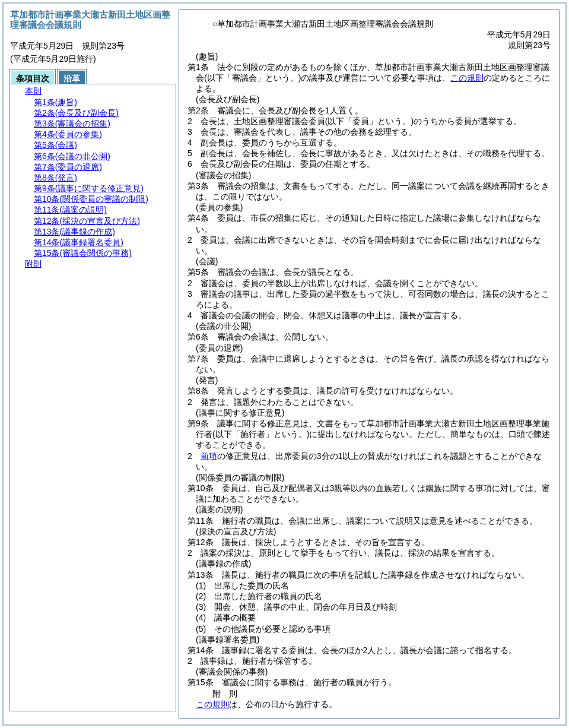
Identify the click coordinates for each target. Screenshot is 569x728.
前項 (209, 456)
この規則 (467, 78)
